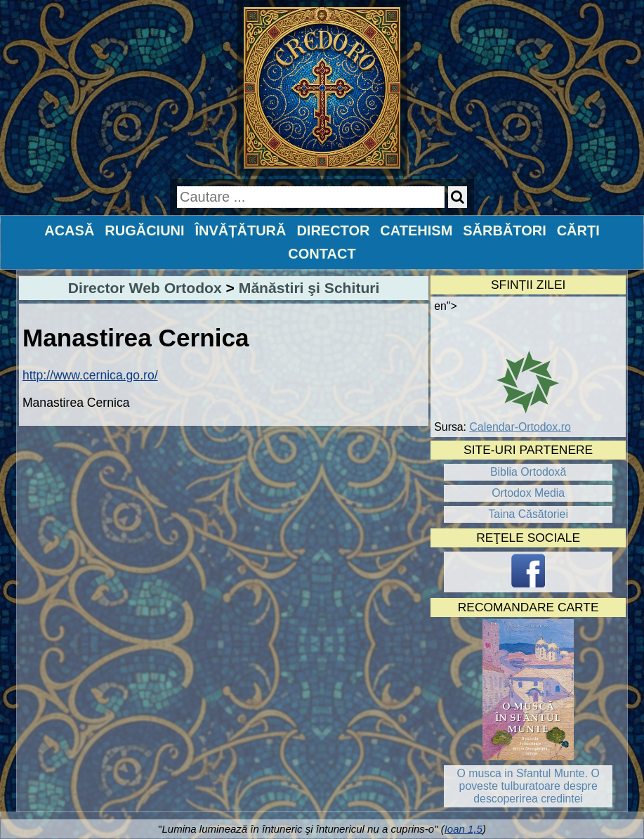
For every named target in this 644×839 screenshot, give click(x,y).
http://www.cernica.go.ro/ (90, 375)
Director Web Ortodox (145, 288)
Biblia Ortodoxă (528, 472)
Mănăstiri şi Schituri (309, 288)
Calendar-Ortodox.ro (520, 427)
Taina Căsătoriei (528, 514)
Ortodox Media (528, 493)
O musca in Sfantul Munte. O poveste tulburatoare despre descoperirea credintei (528, 786)
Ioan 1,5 (464, 829)
